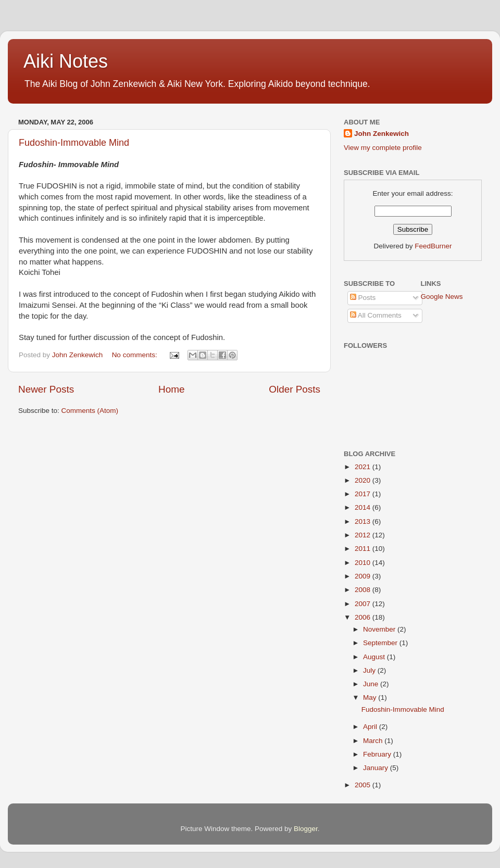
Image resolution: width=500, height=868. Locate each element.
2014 (364, 507)
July (370, 670)
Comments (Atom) (90, 411)
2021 (364, 467)
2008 (364, 590)
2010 (364, 563)
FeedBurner (433, 246)
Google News (442, 297)
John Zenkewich (382, 134)
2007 (364, 604)
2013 (364, 521)
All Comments (376, 315)
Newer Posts (46, 389)
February (378, 754)
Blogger (306, 829)
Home (171, 389)
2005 (364, 785)
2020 (364, 480)
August (375, 657)
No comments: (136, 355)
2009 (364, 576)
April (371, 727)
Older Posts (295, 389)
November (380, 629)
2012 (364, 535)
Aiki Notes (66, 61)
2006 (364, 617)
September (381, 643)
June (372, 684)
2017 (364, 494)
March (374, 741)
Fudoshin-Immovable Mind (74, 143)
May (371, 697)
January (377, 768)
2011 (364, 549)
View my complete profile (383, 148)
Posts (363, 298)
